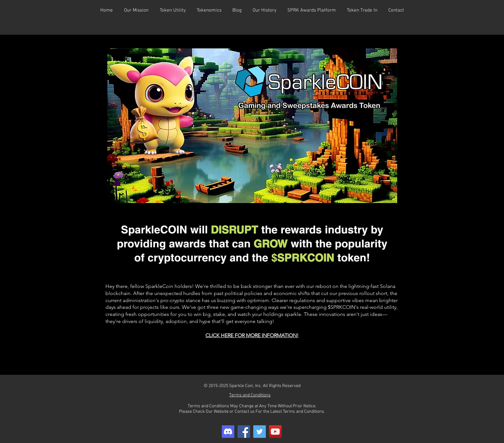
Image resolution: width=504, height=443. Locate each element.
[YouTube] (275, 432)
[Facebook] (244, 432)
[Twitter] (260, 432)
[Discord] (228, 432)
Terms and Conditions (250, 395)
